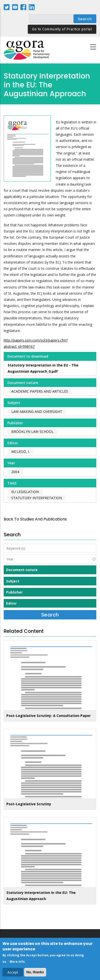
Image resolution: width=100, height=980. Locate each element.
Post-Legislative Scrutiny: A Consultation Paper (49, 716)
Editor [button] (11, 603)
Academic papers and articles (40, 391)
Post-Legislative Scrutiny (29, 804)
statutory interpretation (37, 498)
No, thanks (35, 973)
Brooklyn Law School (32, 432)
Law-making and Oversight (37, 412)
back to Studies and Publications (35, 519)
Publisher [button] (14, 592)
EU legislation (25, 492)
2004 (15, 472)
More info (17, 963)
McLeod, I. (21, 452)
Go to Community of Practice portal (62, 29)
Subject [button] (13, 581)
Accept (13, 973)
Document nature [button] (22, 570)
